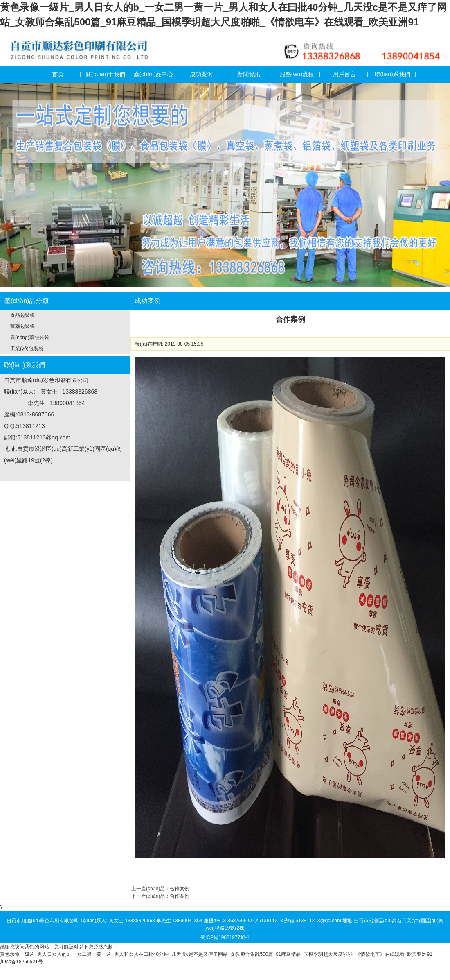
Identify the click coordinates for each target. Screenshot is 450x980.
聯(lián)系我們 (393, 74)
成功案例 (201, 74)
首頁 (58, 74)
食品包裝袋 (22, 315)
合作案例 (180, 889)
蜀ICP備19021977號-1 (225, 937)
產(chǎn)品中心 (153, 74)
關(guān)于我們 (106, 74)
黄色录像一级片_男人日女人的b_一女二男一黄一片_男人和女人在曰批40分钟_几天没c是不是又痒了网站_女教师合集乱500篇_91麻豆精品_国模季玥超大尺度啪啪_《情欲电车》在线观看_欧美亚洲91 (216, 954)
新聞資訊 (249, 74)
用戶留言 (344, 74)
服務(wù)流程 (297, 74)
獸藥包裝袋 (22, 326)
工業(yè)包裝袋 (27, 349)
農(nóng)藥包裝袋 (30, 337)
